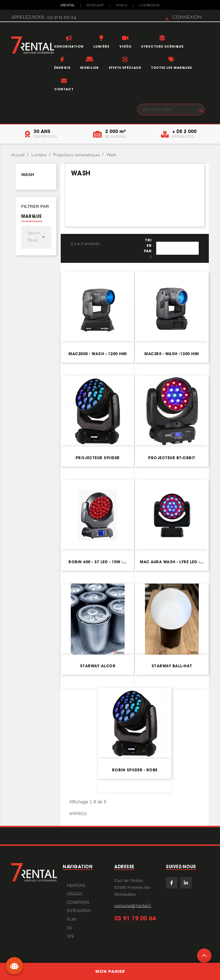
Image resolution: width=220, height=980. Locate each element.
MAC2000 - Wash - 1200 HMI (98, 354)
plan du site (72, 928)
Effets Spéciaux (125, 68)
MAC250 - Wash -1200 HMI (172, 354)
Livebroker (149, 5)
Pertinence (177, 248)
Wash (28, 174)
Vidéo (125, 46)
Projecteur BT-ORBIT (172, 458)
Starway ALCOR (98, 666)
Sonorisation (69, 46)
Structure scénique (162, 46)
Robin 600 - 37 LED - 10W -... (98, 562)
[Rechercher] (171, 109)
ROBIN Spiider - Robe (135, 770)
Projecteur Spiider (98, 458)
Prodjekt (95, 5)
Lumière (101, 46)
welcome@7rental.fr (133, 906)
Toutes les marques (171, 68)
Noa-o (122, 5)
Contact (64, 89)
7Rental (68, 5)
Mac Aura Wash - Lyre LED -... (172, 562)
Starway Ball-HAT (172, 666)
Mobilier (90, 68)
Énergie (62, 68)
